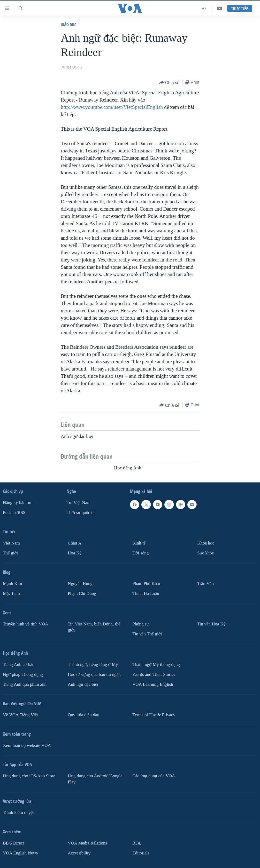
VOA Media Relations (87, 843)
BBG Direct (13, 843)
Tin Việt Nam (79, 503)
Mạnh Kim (12, 584)
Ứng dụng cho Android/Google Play (95, 779)
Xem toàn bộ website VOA (27, 746)
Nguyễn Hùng (80, 584)
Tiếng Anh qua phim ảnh (25, 684)
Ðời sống (141, 553)
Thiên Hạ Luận (146, 594)
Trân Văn (206, 584)
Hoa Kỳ (75, 553)
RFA (137, 843)
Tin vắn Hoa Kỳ (211, 624)
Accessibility (79, 853)
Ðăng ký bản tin (17, 503)
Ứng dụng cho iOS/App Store (29, 776)
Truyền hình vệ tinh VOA (26, 624)
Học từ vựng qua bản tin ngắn (94, 675)
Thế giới (10, 553)
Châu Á (75, 543)
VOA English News (20, 853)
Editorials (141, 853)
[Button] (169, 83)
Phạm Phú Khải (146, 584)
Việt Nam (11, 543)
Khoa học (206, 543)
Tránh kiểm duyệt (18, 813)
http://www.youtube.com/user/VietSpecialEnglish (112, 107)
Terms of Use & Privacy (154, 715)
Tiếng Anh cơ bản (19, 665)
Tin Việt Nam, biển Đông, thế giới (94, 627)
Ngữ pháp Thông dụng (23, 675)
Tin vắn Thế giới (147, 634)
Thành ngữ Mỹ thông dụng (156, 665)
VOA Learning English (153, 684)
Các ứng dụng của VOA (154, 776)
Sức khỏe (206, 553)
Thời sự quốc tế (80, 513)
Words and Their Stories (154, 675)
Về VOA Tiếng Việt (20, 715)
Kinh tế (139, 543)
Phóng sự (141, 624)
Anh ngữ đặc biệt (83, 684)
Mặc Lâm (11, 594)
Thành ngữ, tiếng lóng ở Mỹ (93, 665)
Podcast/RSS (14, 513)
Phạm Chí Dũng (82, 594)
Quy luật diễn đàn (84, 715)
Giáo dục (69, 25)
